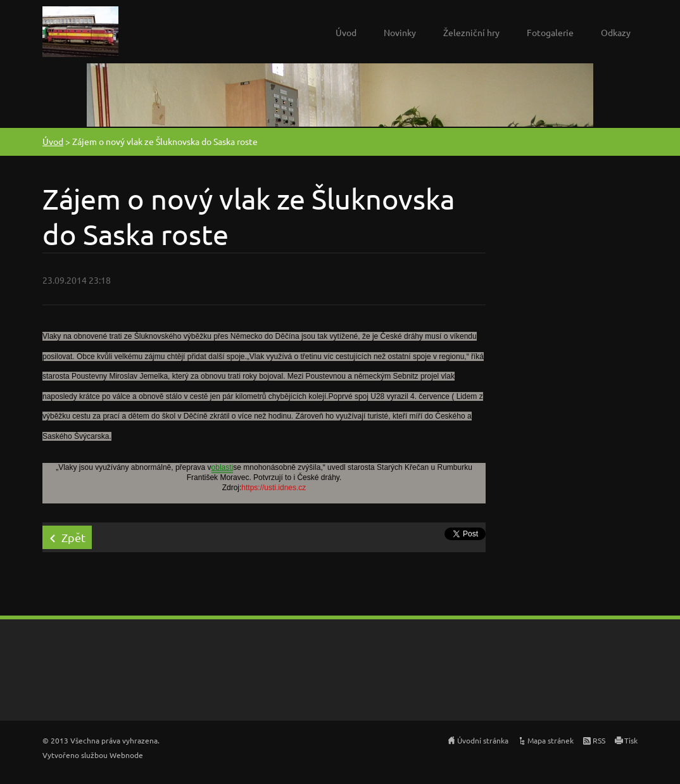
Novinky (400, 32)
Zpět (73, 537)
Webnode (126, 755)
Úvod (346, 32)
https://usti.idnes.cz (274, 488)
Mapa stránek (551, 740)
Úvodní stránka (483, 740)
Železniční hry (471, 32)
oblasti (223, 467)
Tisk (631, 740)
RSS (599, 740)
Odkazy (616, 32)
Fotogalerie (550, 32)
